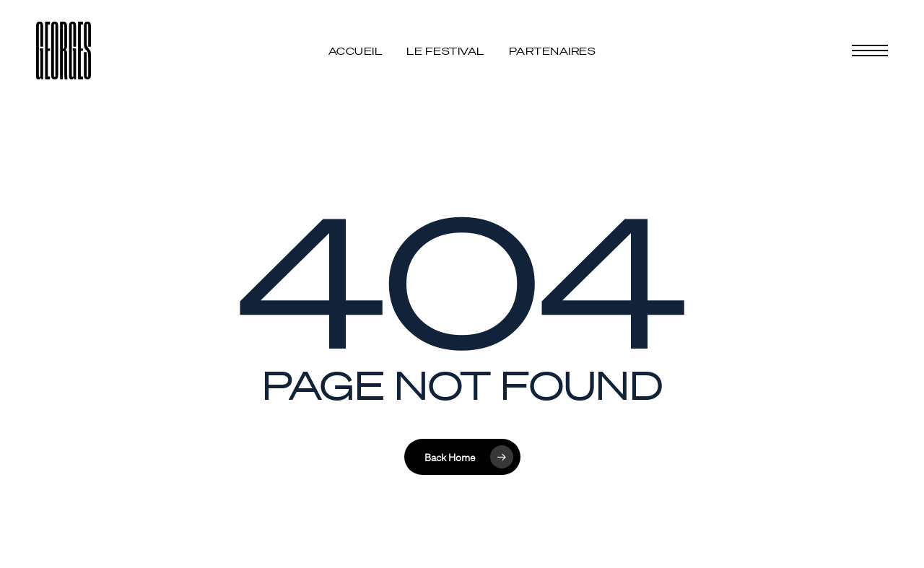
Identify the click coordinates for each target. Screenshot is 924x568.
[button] (870, 51)
